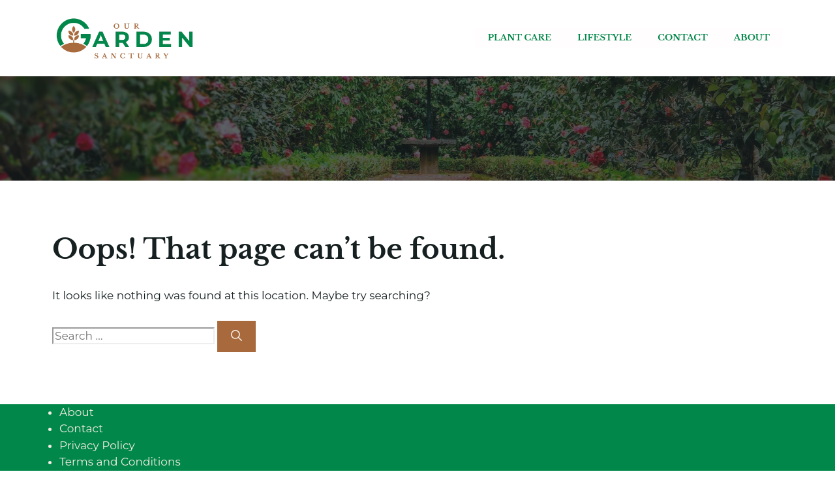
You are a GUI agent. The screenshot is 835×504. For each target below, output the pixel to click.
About (752, 37)
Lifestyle (604, 37)
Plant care (520, 37)
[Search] (236, 336)
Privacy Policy (97, 445)
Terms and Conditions (120, 462)
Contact (682, 37)
